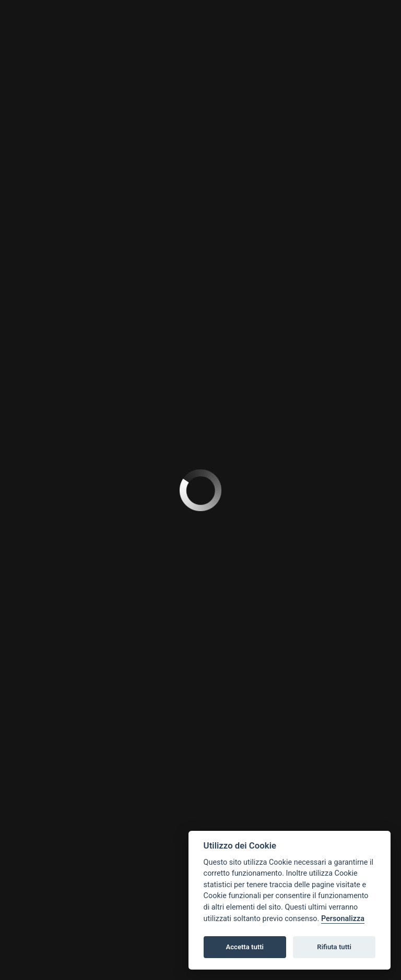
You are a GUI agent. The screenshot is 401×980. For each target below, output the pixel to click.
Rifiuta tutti (334, 947)
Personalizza (343, 919)
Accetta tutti (245, 947)
